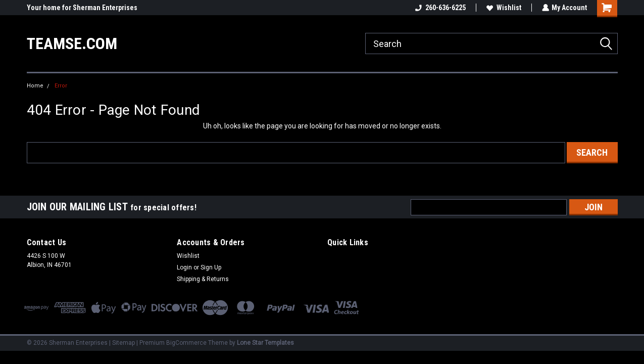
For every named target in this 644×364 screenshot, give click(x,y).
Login (184, 267)
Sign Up (211, 267)
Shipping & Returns (203, 279)
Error (61, 86)
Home (35, 86)
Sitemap (123, 343)
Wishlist (503, 8)
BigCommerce (186, 343)
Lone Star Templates (265, 343)
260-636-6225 (440, 8)
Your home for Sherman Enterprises (82, 8)
